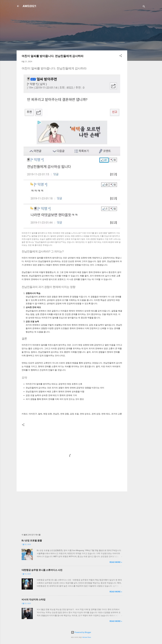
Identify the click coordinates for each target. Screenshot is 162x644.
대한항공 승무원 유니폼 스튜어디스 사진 (42, 570)
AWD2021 (30, 6)
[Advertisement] (137, 51)
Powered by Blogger (81, 632)
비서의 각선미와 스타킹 (34, 599)
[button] (121, 56)
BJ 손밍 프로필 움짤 (32, 540)
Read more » (116, 562)
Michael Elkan (87, 637)
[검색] (144, 7)
